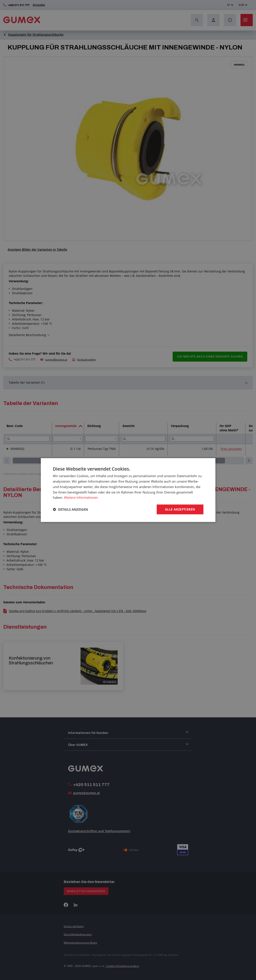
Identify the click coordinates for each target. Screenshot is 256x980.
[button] (70, 509)
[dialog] (128, 490)
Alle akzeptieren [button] (180, 509)
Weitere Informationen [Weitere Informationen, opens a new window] (81, 497)
